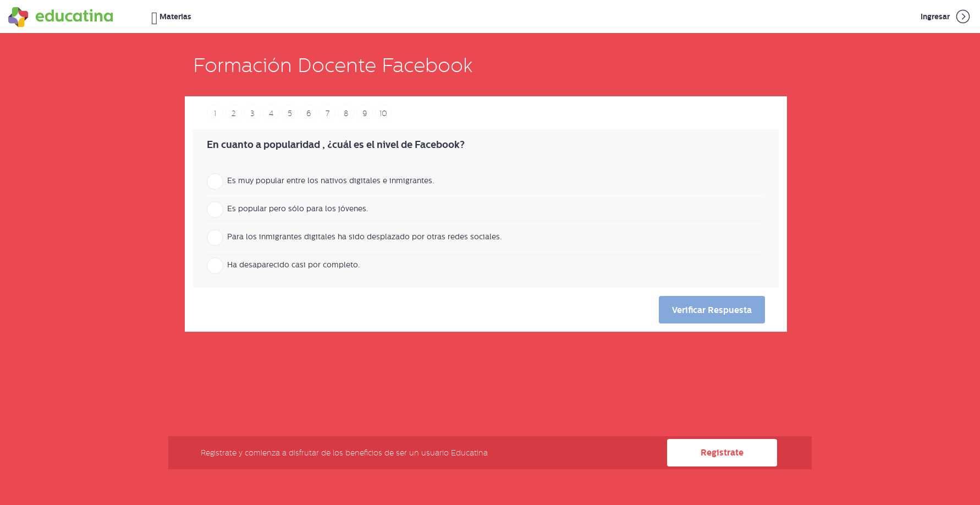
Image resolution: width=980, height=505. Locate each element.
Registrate (722, 452)
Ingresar (946, 17)
